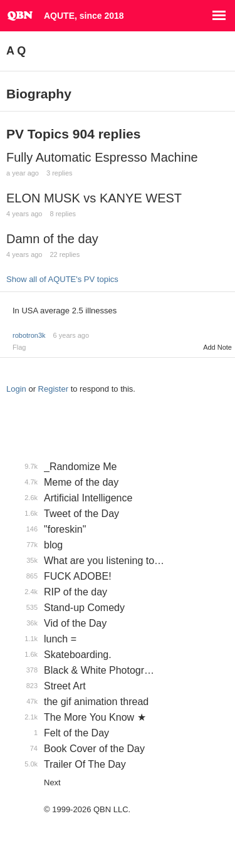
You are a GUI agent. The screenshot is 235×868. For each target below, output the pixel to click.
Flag (19, 347)
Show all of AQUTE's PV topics (62, 279)
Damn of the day (52, 239)
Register (53, 389)
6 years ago (71, 335)
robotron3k (29, 335)
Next (52, 782)
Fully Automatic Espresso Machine (102, 157)
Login (16, 389)
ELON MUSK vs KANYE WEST (94, 198)
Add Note (217, 347)
